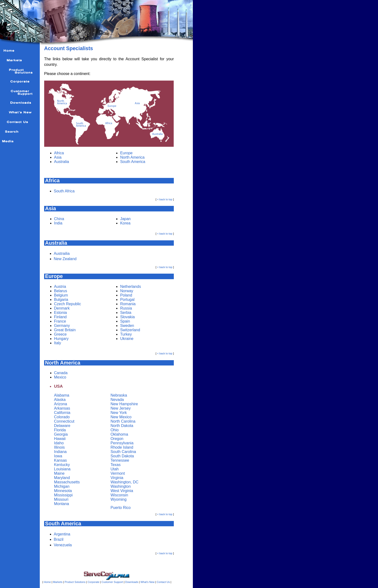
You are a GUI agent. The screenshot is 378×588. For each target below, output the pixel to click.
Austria (60, 287)
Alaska (60, 400)
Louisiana (62, 469)
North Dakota (122, 426)
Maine (59, 473)
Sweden (127, 326)
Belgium (61, 295)
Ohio (115, 430)
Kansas (60, 460)
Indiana (60, 452)
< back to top (165, 199)
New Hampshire (124, 404)
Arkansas (62, 408)
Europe (126, 153)
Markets (58, 582)
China (59, 219)
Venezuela (63, 545)
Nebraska (119, 395)
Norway (127, 291)
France (60, 321)
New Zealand (65, 259)
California (62, 413)
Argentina (62, 534)
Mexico (60, 377)
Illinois (59, 447)
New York (119, 413)
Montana (61, 504)
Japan (125, 219)
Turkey (126, 334)
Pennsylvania (122, 443)
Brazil (59, 539)
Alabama (62, 395)
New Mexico (121, 417)
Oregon (117, 439)
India (58, 223)
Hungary (61, 339)
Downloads (132, 582)
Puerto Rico (121, 508)
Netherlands (130, 287)
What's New (147, 582)
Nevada (117, 400)
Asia (58, 157)
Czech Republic (67, 304)
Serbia (126, 313)
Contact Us (163, 582)
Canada (61, 373)
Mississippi (63, 495)
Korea (125, 223)
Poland (126, 295)
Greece (60, 334)
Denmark (62, 308)
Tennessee (120, 460)
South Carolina (123, 452)
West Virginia (122, 491)
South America (133, 162)
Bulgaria (61, 300)
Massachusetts (67, 482)
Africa (59, 153)
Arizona (61, 404)
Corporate (93, 582)
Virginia (117, 478)
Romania (128, 304)
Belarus (61, 291)
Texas (115, 465)
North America (132, 157)
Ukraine (127, 339)
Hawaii (60, 439)
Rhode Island (122, 447)
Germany (62, 326)
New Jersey (121, 408)
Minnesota (63, 491)
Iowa (58, 456)
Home (47, 582)
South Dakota (122, 456)
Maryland (62, 478)
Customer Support (112, 582)
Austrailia (62, 253)
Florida (60, 430)
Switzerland (130, 330)
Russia (126, 308)
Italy (57, 343)
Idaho (59, 443)
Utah (115, 469)
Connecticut (64, 421)
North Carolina (123, 421)
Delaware (62, 426)
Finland (60, 317)
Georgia (61, 434)
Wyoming (118, 499)
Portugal (127, 300)
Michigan (62, 486)
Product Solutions (75, 582)
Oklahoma (119, 434)
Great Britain (65, 330)
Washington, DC (124, 482)
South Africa (64, 191)
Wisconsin (119, 495)
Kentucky (62, 465)
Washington (121, 486)
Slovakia (127, 317)
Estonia (60, 313)
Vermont (118, 473)
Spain (125, 321)
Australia (61, 162)
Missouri (61, 499)
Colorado (62, 417)
